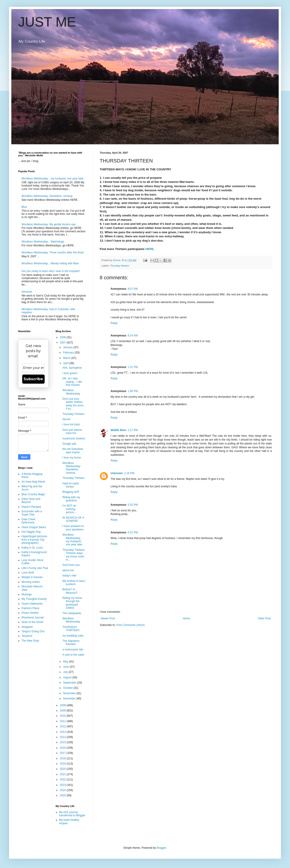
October (68, 688)
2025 (63, 795)
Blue (24, 207)
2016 (63, 748)
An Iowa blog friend (33, 482)
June (66, 667)
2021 (63, 774)
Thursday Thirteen (73, 414)
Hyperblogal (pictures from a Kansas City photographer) (34, 540)
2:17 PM (133, 430)
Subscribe (33, 379)
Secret (66, 419)
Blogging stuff (71, 492)
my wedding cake (73, 636)
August (68, 677)
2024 (63, 790)
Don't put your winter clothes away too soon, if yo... (73, 404)
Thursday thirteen (120, 266)
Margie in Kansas (32, 577)
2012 (63, 726)
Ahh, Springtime (72, 368)
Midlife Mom (118, 430)
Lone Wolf (28, 573)
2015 (63, 742)
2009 (63, 711)
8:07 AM (133, 289)
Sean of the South (32, 622)
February (69, 353)
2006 (63, 337)
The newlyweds (72, 613)
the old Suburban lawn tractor (73, 451)
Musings (27, 594)
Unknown (117, 473)
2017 (63, 753)
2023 (63, 785)
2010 (63, 716)
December (70, 699)
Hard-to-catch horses (71, 485)
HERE (150, 249)
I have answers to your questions (73, 528)
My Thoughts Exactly (34, 599)
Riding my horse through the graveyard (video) (72, 603)
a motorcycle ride (73, 650)
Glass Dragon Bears (34, 527)
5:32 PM (133, 505)
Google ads (69, 444)
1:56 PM (133, 391)
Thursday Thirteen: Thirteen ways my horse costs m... (74, 555)
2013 (63, 732)
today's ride (69, 576)
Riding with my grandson (71, 499)
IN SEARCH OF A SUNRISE (73, 519)
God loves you (71, 565)
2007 (63, 343)
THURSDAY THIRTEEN (71, 629)
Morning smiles (31, 582)
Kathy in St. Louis (32, 548)
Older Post (264, 618)
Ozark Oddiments (32, 604)
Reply (114, 323)
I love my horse (71, 458)
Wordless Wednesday (71, 392)
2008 (63, 705)
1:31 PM (133, 367)
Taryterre (27, 636)
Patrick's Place (30, 608)
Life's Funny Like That (35, 568)
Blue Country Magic (33, 494)
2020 (63, 769)
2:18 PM (129, 473)
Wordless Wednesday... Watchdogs (43, 242)
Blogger (161, 848)
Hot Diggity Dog (31, 532)
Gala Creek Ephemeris (28, 521)
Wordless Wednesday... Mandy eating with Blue (50, 263)
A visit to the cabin (73, 655)
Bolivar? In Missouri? (70, 591)
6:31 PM (133, 532)
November (70, 693)
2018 (63, 758)
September (70, 683)
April (66, 363)
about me (68, 570)
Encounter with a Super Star (32, 513)
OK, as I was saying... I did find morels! (72, 382)
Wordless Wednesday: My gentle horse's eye (49, 224)
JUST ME (47, 22)
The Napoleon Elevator (71, 642)
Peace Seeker (30, 613)
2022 (63, 780)
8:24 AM (133, 336)
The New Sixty (30, 641)
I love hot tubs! (71, 424)
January (68, 347)
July (66, 672)
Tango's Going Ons (33, 631)
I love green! (70, 373)
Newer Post (108, 618)
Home (186, 618)
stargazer (27, 627)
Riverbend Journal (33, 618)
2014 (63, 737)
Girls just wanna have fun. (72, 432)
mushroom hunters (74, 439)
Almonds (27, 292)
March (67, 358)
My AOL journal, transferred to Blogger (72, 814)
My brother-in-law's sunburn (74, 583)
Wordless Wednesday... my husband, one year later (53, 179)
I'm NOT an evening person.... (70, 509)
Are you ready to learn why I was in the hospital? (51, 271)
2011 (63, 721)
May (66, 662)
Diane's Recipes (31, 507)
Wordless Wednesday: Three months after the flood (52, 253)
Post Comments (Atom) (130, 625)
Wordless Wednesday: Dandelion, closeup (47, 196)
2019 (63, 764)
